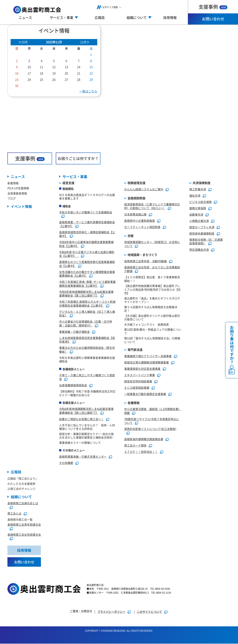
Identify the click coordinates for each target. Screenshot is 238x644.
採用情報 (170, 17)
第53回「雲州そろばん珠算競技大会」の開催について (152, 340)
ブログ (12, 198)
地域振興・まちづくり (142, 255)
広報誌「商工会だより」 (23, 479)
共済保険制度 (202, 183)
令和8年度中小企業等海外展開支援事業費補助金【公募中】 (86, 244)
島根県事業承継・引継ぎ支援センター (83, 457)
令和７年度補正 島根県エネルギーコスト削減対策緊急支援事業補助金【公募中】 (87, 304)
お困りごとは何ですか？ (78, 158)
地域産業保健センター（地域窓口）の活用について (152, 244)
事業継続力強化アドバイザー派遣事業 (148, 356)
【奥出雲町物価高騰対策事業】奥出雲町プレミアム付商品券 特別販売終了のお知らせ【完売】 (152, 290)
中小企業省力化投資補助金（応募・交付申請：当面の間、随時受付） (86, 324)
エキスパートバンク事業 (140, 375)
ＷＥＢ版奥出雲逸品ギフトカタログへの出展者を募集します (87, 197)
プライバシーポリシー (111, 612)
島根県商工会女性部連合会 (24, 535)
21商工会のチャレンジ (21, 489)
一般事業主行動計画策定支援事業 (145, 394)
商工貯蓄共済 (198, 189)
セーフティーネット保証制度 (142, 227)
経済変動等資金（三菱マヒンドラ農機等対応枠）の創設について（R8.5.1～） (152, 206)
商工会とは (14, 514)
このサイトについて (149, 612)
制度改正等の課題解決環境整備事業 (147, 362)
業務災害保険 (198, 208)
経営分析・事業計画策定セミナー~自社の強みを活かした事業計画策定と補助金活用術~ (86, 436)
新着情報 (13, 183)
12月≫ (85, 42)
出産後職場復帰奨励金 (73, 385)
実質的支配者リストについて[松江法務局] (150, 429)
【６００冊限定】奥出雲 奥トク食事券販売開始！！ (152, 279)
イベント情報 (21, 206)
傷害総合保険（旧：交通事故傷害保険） (206, 241)
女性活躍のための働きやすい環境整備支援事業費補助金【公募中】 (87, 274)
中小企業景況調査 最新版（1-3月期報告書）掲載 (153, 411)
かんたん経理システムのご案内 (144, 189)
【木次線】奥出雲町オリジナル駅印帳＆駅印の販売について (152, 318)
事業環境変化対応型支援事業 (142, 369)
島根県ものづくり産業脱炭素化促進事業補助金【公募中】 (87, 264)
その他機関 (66, 463)
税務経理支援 (136, 183)
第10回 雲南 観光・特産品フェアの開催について (153, 331)
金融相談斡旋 (136, 198)
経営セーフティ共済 (202, 227)
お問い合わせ (213, 19)
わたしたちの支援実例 (21, 484)
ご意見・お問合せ (81, 611)
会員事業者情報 (17, 193)
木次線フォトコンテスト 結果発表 (147, 324)
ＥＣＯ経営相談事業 (137, 388)
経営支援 (68, 183)
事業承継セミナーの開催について (80, 443)
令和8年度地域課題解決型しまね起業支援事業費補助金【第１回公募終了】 (86, 294)
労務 (131, 236)
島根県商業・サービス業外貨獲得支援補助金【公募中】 (87, 224)
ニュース (25, 17)
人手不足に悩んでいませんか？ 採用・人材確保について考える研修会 (87, 427)
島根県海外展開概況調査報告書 (144, 439)
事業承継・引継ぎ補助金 (74, 332)
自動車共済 (196, 214)
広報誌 (100, 17)
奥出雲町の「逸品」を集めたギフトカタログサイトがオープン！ (152, 300)
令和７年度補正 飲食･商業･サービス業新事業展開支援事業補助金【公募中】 (87, 284)
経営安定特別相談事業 (138, 381)
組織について (21, 497)
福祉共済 (195, 196)
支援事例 (213, 7)
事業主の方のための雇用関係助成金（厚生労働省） (87, 350)
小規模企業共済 (199, 221)
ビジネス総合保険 (200, 202)
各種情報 (134, 403)
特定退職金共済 (199, 250)
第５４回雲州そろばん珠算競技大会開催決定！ (151, 309)
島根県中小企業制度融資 (140, 221)
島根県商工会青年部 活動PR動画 (145, 261)
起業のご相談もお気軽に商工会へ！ (81, 419)
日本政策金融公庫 (135, 214)
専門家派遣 (135, 350)
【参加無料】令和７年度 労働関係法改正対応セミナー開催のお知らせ (87, 393)
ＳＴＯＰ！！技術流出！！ (141, 452)
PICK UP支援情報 (18, 188)
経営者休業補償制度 (202, 233)
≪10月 (23, 42)
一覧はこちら (88, 91)
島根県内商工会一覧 (20, 520)
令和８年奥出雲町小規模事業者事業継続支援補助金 (87, 360)
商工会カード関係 (135, 445)
